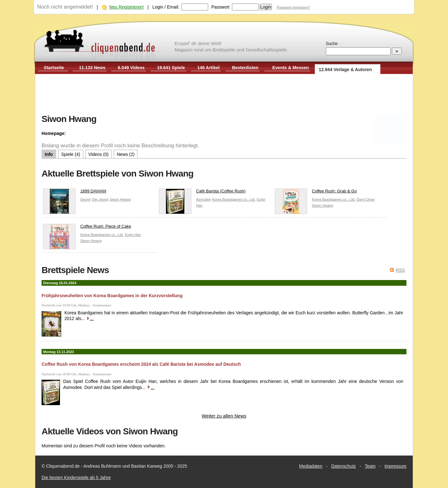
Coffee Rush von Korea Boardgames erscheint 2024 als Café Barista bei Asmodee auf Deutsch (141, 364)
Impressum (395, 466)
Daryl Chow (366, 199)
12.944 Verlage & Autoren (346, 70)
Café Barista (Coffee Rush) (202, 193)
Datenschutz (344, 466)
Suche (332, 43)
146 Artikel (208, 68)
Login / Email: (166, 7)
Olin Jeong (100, 199)
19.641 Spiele (171, 68)
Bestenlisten (245, 68)
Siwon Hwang (120, 199)
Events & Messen (290, 68)
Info (49, 154)
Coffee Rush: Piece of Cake (87, 228)
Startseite (54, 68)
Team (370, 466)
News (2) (126, 154)
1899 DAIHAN (75, 193)
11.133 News (92, 68)
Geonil (85, 199)
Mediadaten (311, 466)
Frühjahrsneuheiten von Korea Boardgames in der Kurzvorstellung (112, 296)
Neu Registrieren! (126, 7)
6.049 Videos (131, 68)
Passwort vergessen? (293, 7)
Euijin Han (133, 235)
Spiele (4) (71, 154)
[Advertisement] (224, 95)
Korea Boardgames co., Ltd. (234, 199)
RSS (400, 270)
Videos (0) (99, 154)
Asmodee (203, 199)
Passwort (221, 7)
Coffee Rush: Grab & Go (316, 193)
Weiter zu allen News (224, 416)
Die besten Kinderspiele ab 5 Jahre (76, 478)
